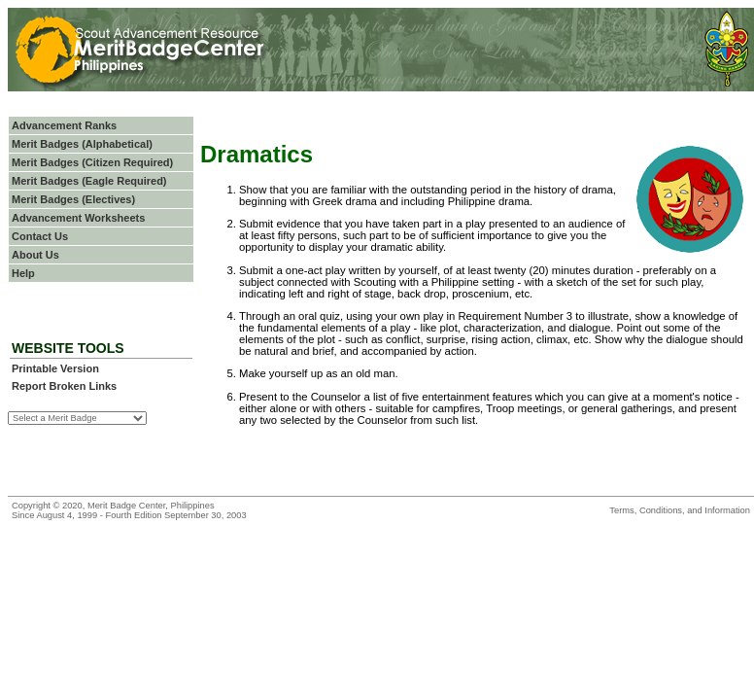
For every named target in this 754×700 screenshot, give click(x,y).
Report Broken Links (64, 386)
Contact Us (40, 236)
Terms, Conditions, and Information (680, 510)
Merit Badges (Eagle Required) (89, 181)
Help (23, 273)
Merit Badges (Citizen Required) (92, 162)
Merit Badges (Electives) (73, 199)
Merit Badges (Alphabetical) (82, 144)
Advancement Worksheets (78, 218)
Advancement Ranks (64, 125)
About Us (35, 255)
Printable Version (55, 368)
